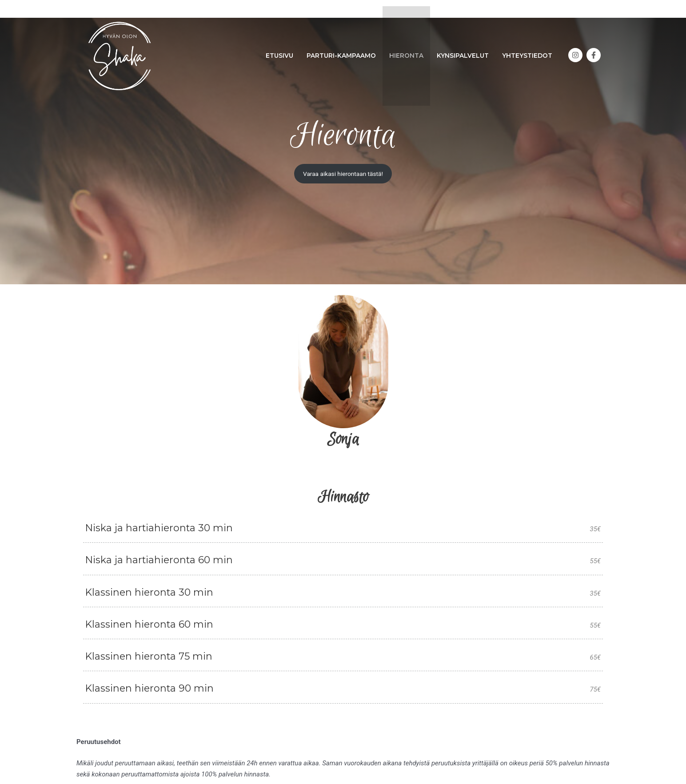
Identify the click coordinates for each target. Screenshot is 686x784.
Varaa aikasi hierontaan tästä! (343, 174)
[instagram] (576, 49)
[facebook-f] (595, 49)
